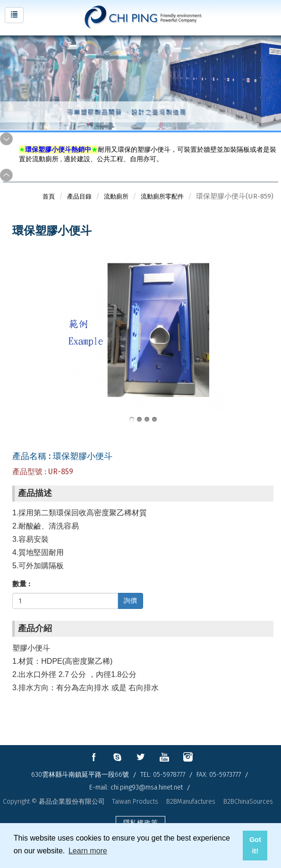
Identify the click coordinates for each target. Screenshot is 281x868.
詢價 (130, 601)
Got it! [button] (255, 845)
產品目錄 (79, 196)
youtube (164, 757)
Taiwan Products (135, 802)
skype (117, 757)
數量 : (21, 584)
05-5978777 (169, 775)
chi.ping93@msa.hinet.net (147, 787)
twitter (141, 757)
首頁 (49, 196)
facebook (94, 757)
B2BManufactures (191, 802)
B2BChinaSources (248, 802)
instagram (188, 757)
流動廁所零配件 (162, 196)
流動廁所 (116, 196)
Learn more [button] (88, 851)
